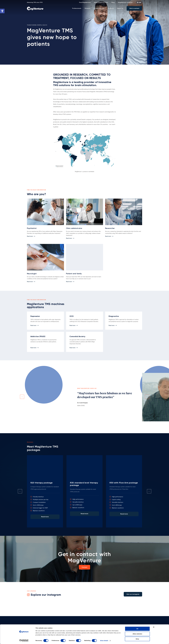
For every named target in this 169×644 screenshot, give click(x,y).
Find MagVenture (85, 2)
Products (111, 8)
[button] (2, 11)
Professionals (77, 8)
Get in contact (134, 8)
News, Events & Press (101, 2)
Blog (113, 2)
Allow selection (137, 605)
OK (137, 599)
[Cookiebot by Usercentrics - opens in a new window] (24, 611)
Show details (104, 611)
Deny (137, 610)
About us (120, 8)
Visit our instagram (133, 594)
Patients (88, 8)
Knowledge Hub (99, 8)
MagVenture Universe (125, 2)
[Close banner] (154, 598)
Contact (84, 567)
